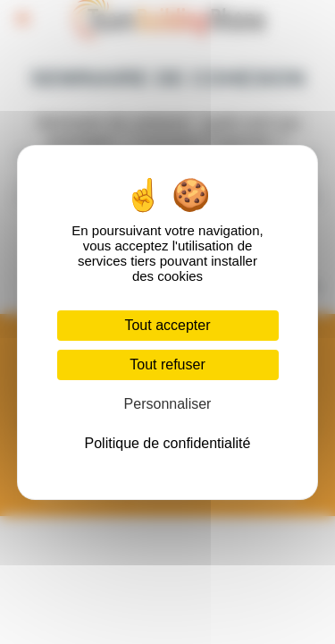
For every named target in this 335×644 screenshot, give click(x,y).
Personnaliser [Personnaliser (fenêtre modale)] (168, 404)
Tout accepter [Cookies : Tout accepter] (167, 325)
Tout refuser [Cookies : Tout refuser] (167, 364)
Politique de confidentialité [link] (168, 443)
